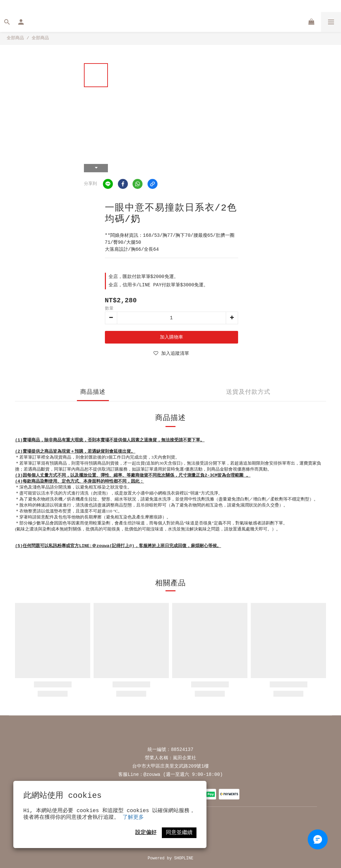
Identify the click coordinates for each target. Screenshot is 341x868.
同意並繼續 (179, 833)
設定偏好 (146, 833)
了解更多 (133, 817)
